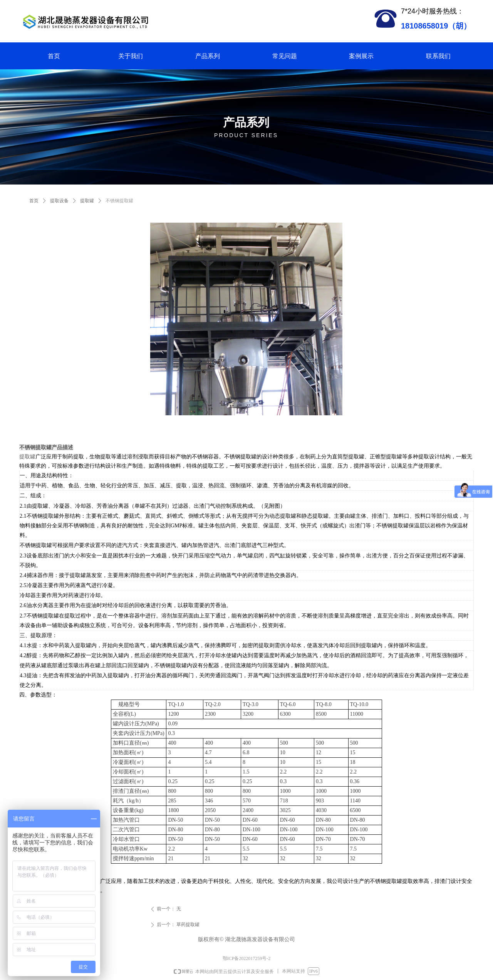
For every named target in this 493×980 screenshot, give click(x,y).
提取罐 (87, 201)
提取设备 (59, 201)
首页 (34, 201)
